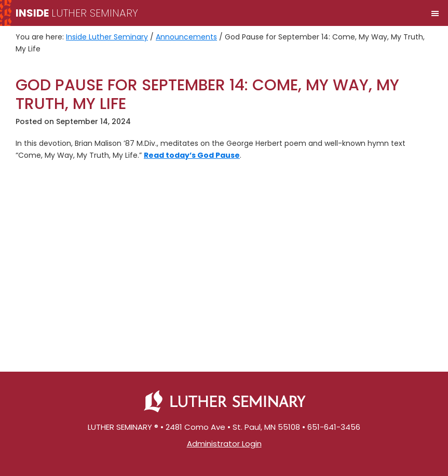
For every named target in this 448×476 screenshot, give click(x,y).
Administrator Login (224, 444)
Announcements (186, 37)
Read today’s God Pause (192, 155)
